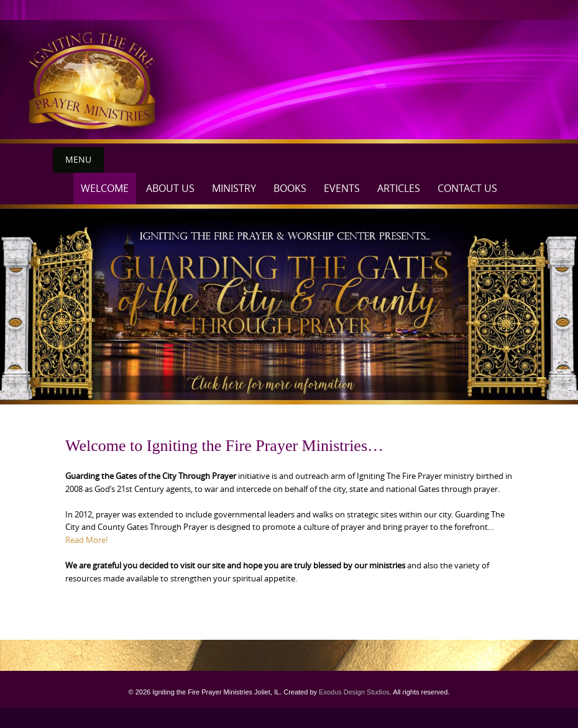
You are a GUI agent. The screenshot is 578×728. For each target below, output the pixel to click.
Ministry (234, 188)
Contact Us (467, 188)
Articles (399, 188)
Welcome (105, 188)
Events (342, 188)
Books (290, 188)
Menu (78, 159)
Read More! (86, 540)
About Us (170, 188)
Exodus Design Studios (354, 692)
